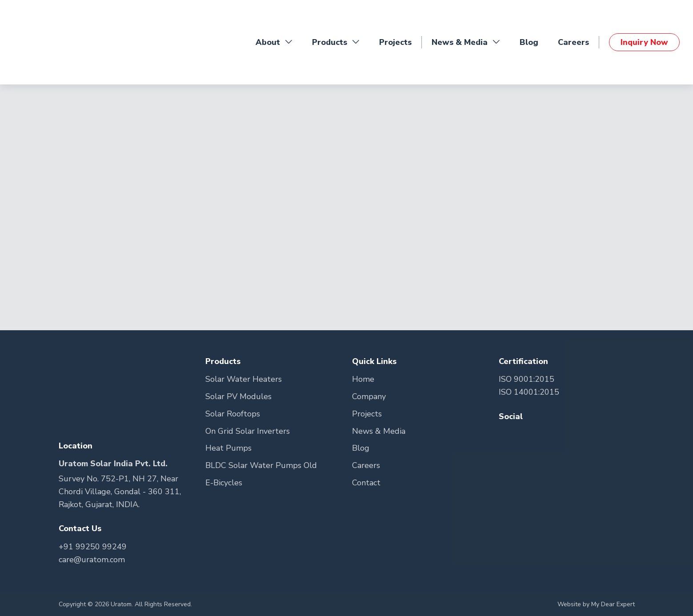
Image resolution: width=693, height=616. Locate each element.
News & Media (379, 431)
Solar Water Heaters (244, 379)
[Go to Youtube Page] (540, 434)
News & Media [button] (466, 42)
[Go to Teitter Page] (524, 434)
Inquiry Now (644, 42)
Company (369, 396)
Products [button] (336, 42)
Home (363, 379)
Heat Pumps (228, 448)
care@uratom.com (92, 560)
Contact (366, 483)
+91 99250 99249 (93, 547)
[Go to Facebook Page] (507, 434)
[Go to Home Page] (49, 42)
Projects (395, 42)
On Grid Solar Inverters (248, 431)
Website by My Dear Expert (596, 604)
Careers (573, 42)
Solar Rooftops (233, 414)
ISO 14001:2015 (529, 392)
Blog (529, 42)
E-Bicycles (224, 483)
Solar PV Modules (238, 396)
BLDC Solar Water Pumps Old (261, 465)
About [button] (274, 42)
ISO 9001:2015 (527, 379)
